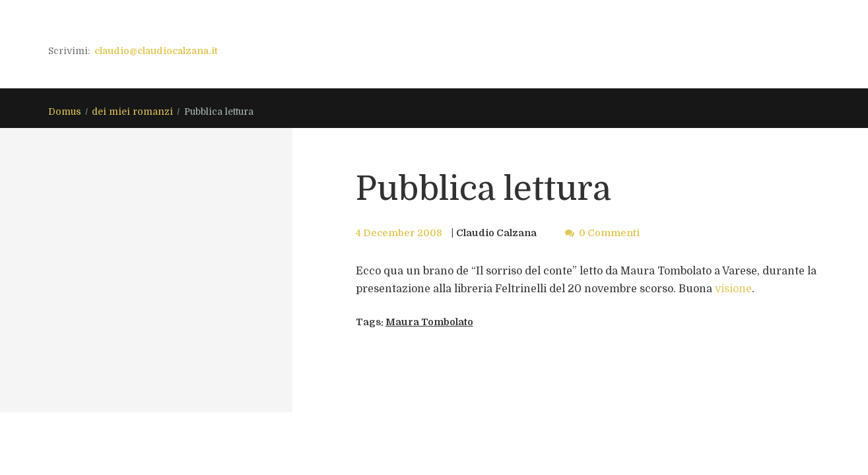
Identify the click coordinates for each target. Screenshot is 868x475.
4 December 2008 (399, 233)
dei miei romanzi (132, 111)
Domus (65, 111)
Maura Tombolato (429, 322)
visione (733, 289)
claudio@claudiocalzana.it (156, 51)
